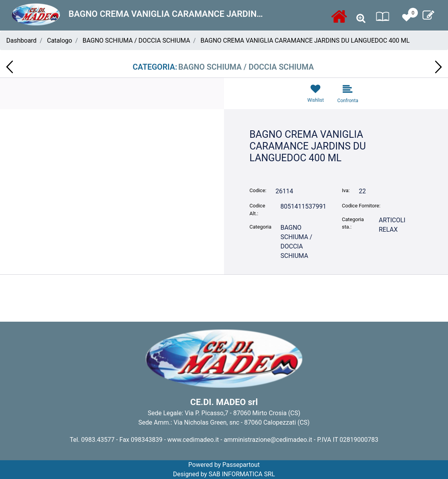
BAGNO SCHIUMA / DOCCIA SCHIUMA (136, 41)
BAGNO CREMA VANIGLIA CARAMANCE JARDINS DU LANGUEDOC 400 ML (305, 41)
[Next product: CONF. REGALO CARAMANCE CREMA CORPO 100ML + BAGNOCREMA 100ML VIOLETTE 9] (438, 67)
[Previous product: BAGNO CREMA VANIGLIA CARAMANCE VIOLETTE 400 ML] (10, 67)
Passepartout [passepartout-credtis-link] (241, 465)
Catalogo (60, 41)
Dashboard (21, 41)
